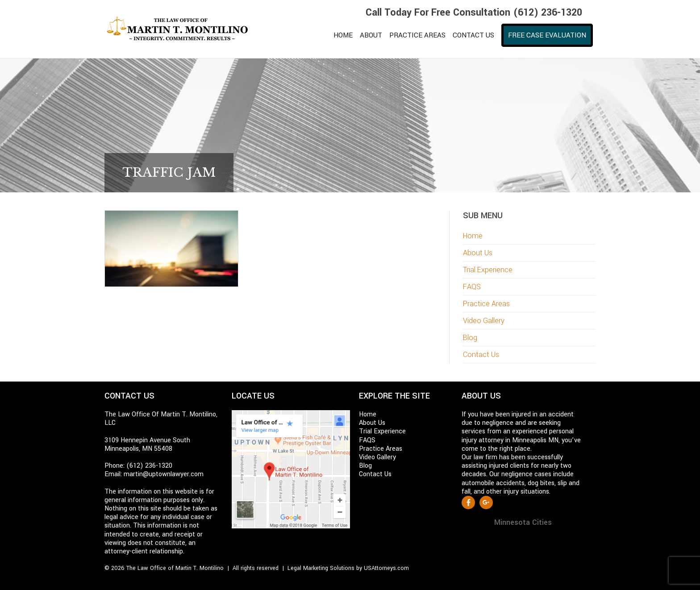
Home (473, 236)
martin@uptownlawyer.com (164, 474)
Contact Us (481, 355)
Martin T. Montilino (183, 29)
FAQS (472, 287)
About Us (478, 253)
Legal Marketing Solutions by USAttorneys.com (348, 568)
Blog (470, 338)
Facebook (468, 503)
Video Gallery (484, 321)
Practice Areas (486, 304)
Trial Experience (488, 270)
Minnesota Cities (523, 522)
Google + (486, 503)
